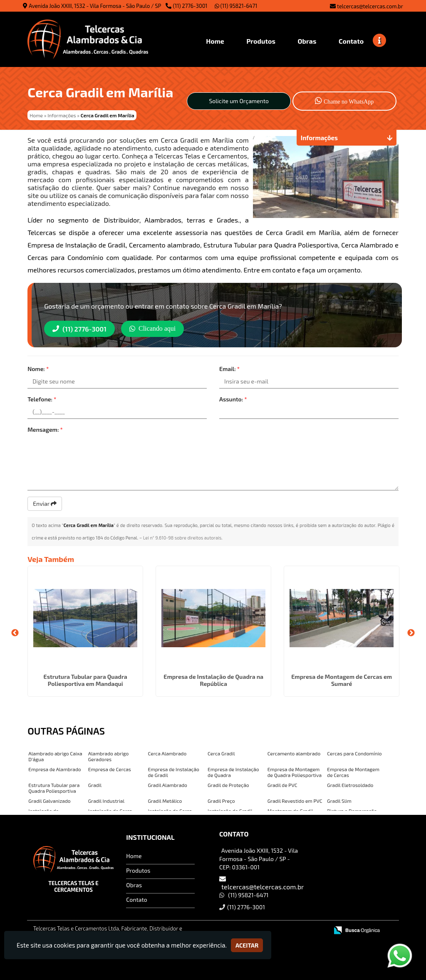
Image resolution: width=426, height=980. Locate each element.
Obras (134, 885)
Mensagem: (45, 429)
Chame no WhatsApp (344, 100)
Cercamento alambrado (294, 753)
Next (411, 633)
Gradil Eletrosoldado (350, 785)
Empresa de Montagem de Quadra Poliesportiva (295, 772)
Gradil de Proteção (228, 785)
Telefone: (42, 399)
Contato (136, 900)
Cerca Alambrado (167, 753)
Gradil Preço (221, 801)
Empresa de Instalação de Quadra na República (213, 680)
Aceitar (247, 945)
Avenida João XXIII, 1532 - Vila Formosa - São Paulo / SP (95, 6)
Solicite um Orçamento (239, 101)
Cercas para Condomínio (354, 753)
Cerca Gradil (221, 753)
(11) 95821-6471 (236, 6)
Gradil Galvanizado (49, 801)
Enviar (45, 504)
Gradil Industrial (106, 801)
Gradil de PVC (282, 785)
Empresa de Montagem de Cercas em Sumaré (342, 680)
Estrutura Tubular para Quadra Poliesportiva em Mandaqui (85, 680)
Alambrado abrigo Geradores (108, 756)
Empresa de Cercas (110, 769)
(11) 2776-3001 (190, 6)
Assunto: (233, 399)
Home (134, 856)
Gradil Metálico (165, 801)
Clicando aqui (152, 328)
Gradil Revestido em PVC (295, 801)
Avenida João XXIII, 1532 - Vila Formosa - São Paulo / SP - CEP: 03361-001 (259, 859)
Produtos (138, 870)
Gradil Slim (339, 801)
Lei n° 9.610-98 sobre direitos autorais (182, 538)
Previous (15, 633)
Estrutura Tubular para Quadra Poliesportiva (54, 788)
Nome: (38, 369)
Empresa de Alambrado (54, 769)
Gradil (95, 785)
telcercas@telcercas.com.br (370, 6)
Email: (229, 369)
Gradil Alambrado (167, 785)
